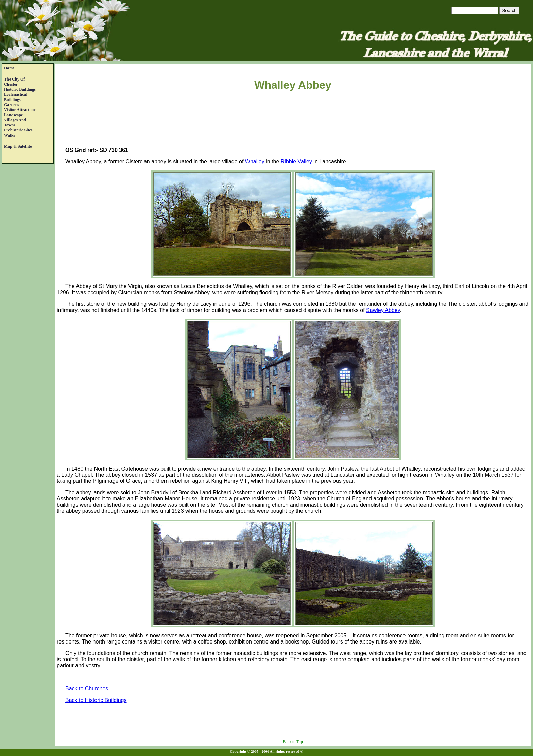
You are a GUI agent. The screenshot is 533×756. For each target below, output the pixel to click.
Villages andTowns (15, 122)
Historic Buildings (20, 89)
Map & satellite (18, 146)
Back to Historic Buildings (96, 700)
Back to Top (293, 742)
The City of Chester (14, 82)
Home (9, 68)
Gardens (12, 105)
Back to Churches (87, 689)
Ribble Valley (296, 162)
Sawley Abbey (383, 310)
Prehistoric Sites (18, 130)
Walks (10, 135)
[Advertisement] (293, 120)
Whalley (255, 162)
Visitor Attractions (20, 110)
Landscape (13, 115)
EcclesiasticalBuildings (16, 97)
